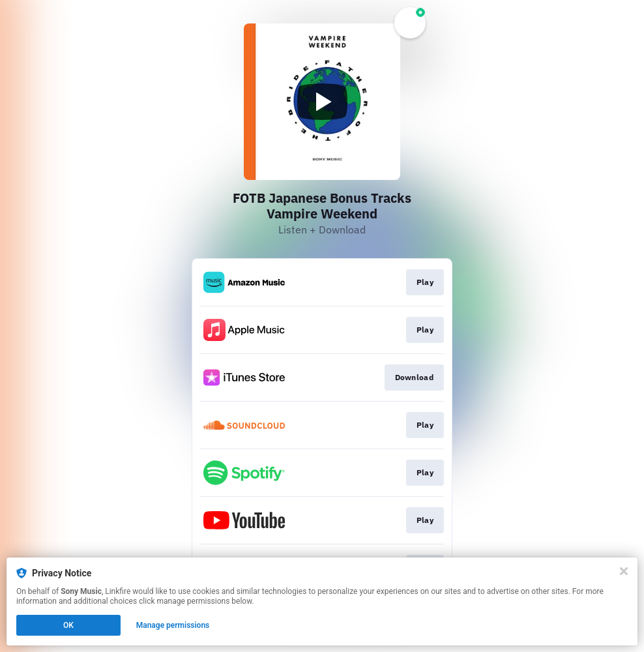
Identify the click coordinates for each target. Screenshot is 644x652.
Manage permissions (173, 625)
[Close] (624, 571)
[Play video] (322, 102)
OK (68, 625)
